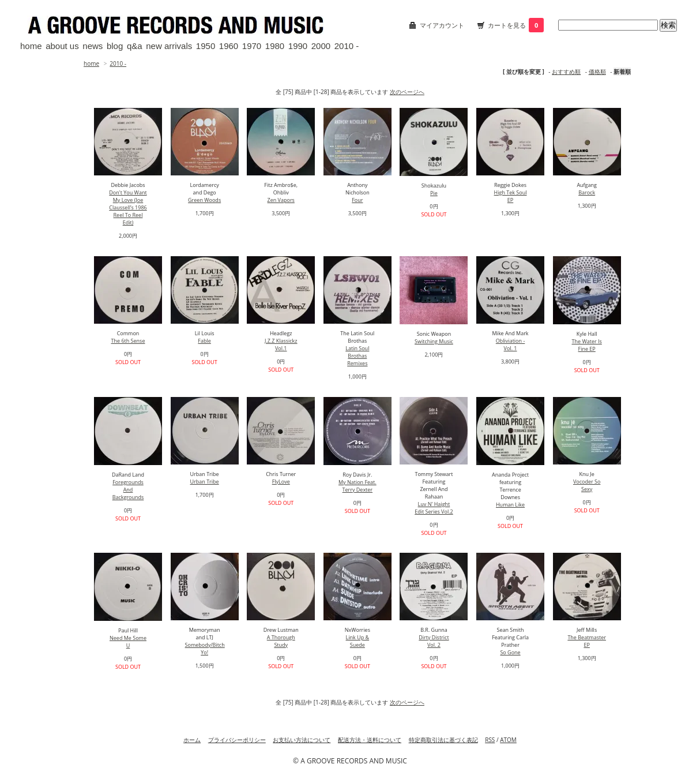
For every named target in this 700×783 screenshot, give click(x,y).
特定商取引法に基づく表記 (443, 740)
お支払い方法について (302, 740)
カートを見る (516, 25)
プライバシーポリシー (237, 740)
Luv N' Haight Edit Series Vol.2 (434, 508)
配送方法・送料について (370, 740)
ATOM (508, 740)
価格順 (597, 72)
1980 (275, 46)
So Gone (510, 652)
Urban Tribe (205, 482)
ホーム (192, 740)
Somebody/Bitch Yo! (205, 649)
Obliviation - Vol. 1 (510, 344)
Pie (434, 193)
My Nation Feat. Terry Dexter (357, 486)
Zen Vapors (281, 200)
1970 (252, 46)
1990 (298, 46)
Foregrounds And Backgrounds (128, 490)
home (31, 46)
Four (357, 200)
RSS (490, 740)
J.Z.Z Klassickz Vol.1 (281, 344)
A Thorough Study (281, 641)
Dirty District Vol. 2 (434, 641)
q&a (135, 46)
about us (62, 46)
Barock (587, 192)
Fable (204, 341)
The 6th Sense (128, 341)
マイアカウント (442, 25)
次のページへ (407, 92)
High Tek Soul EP (511, 196)
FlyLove (281, 482)
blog (115, 46)
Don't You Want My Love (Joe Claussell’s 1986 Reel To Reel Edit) (128, 207)
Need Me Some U (128, 642)
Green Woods (204, 200)
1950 (206, 46)
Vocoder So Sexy (587, 485)
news (93, 46)
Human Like (510, 505)
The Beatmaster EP (587, 641)
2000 (321, 46)
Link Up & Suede (358, 641)
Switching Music (434, 341)
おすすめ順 (566, 72)
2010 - (347, 46)
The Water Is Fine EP (587, 345)
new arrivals (169, 46)
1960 (229, 46)
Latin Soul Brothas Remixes (357, 356)
